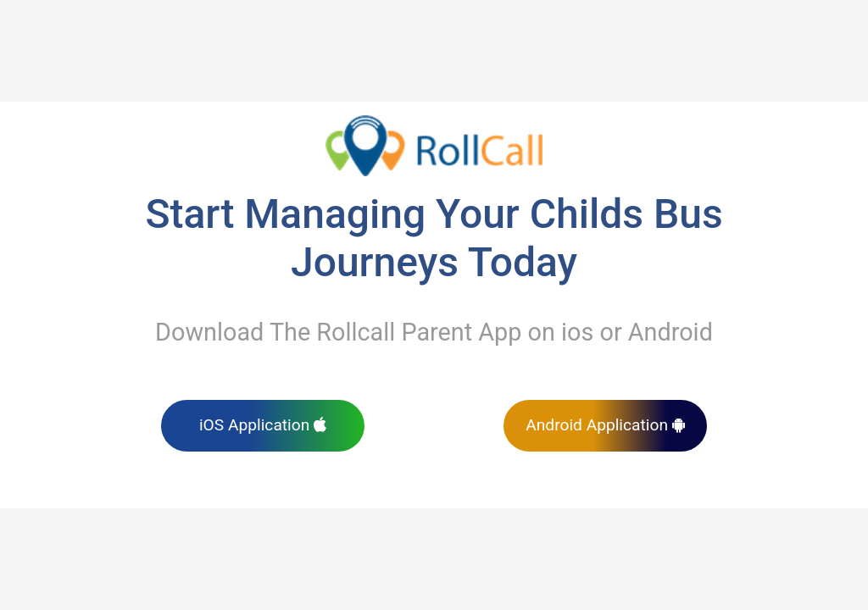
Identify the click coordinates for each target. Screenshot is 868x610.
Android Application (605, 425)
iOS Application (263, 425)
